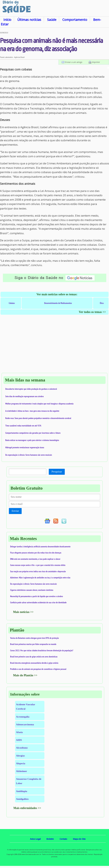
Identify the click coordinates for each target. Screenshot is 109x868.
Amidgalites (22, 799)
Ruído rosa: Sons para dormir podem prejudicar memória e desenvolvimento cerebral (38, 418)
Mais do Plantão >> (25, 675)
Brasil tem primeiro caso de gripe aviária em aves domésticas (34, 657)
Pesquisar (57, 472)
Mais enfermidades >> (27, 808)
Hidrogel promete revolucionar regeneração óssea (25, 447)
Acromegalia (23, 717)
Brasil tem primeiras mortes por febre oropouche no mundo (33, 644)
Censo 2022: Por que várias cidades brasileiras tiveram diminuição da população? (42, 650)
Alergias (20, 756)
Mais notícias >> (23, 612)
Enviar (15, 511)
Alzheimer (21, 771)
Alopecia (21, 763)
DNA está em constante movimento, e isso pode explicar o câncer (35, 559)
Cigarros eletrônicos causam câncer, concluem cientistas (32, 590)
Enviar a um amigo (74, 62)
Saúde (52, 20)
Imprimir (96, 62)
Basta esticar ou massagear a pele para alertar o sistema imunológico (32, 440)
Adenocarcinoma (25, 724)
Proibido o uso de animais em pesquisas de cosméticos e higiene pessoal (38, 669)
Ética (102, 303)
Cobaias (12, 303)
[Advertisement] (54, 347)
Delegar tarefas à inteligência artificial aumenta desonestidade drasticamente (40, 547)
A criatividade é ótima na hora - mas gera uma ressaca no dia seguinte (32, 411)
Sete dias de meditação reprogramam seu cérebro (25, 396)
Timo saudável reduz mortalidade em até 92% (23, 426)
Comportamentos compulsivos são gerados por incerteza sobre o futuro (33, 433)
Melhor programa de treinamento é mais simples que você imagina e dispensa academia (39, 404)
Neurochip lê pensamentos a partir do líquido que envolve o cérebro (37, 596)
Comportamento (75, 20)
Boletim (50, 839)
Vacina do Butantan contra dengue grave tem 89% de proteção (34, 638)
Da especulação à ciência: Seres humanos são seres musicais (29, 455)
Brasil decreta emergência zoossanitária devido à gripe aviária (34, 663)
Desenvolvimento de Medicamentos (58, 303)
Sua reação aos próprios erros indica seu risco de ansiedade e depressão (38, 571)
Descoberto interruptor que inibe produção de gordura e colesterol (31, 389)
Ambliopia (22, 791)
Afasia (19, 732)
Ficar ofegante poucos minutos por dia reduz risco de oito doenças (36, 553)
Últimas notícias (29, 20)
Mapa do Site (79, 839)
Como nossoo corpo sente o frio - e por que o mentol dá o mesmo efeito (38, 565)
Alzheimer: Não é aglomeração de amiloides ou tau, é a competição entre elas (40, 578)
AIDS (19, 740)
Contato (63, 839)
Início (7, 20)
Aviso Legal (35, 839)
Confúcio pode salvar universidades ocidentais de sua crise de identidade (38, 602)
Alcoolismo (22, 748)
